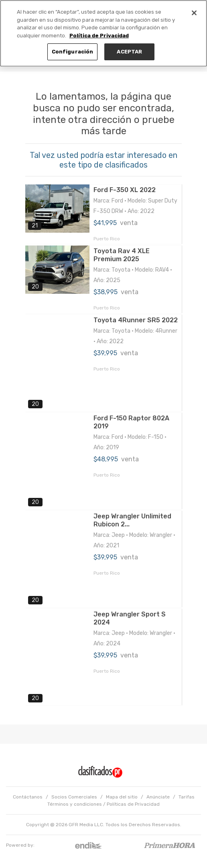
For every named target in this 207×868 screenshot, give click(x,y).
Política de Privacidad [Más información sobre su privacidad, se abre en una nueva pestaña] (99, 36)
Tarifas (187, 797)
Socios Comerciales (74, 797)
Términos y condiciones (75, 804)
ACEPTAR (129, 52)
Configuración (73, 52)
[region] (103, 33)
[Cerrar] (194, 13)
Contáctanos (28, 797)
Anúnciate (158, 797)
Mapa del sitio (122, 797)
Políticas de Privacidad (133, 804)
